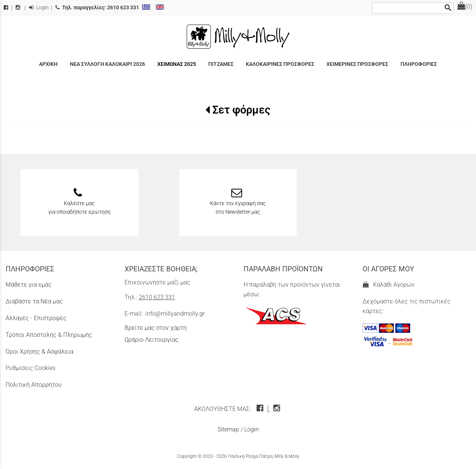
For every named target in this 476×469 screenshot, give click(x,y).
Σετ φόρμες (241, 110)
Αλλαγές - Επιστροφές (36, 318)
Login (39, 8)
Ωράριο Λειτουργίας (152, 340)
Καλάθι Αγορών (389, 285)
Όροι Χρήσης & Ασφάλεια (39, 352)
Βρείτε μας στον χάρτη (156, 328)
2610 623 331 (157, 297)
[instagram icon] (278, 409)
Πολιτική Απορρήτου (34, 385)
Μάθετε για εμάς (29, 285)
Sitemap (228, 429)
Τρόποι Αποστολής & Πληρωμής (49, 335)
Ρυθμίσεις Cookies (30, 368)
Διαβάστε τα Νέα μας (34, 301)
